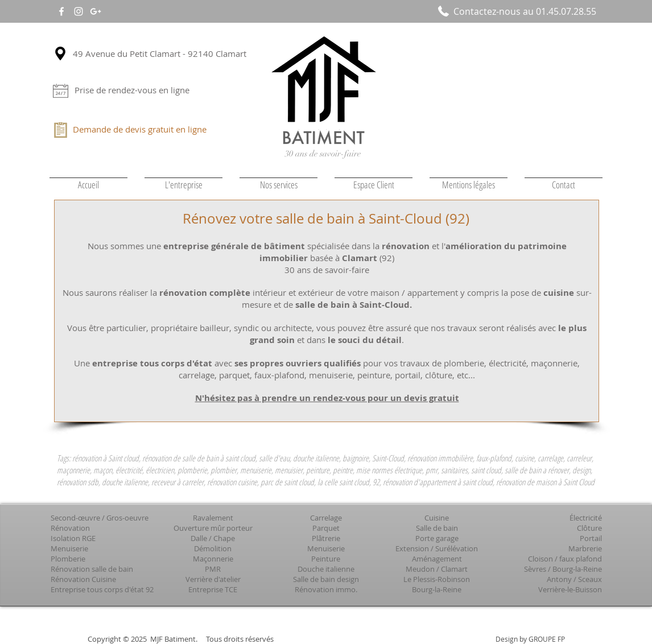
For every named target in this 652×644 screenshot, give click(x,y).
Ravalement (213, 518)
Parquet (326, 528)
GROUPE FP (547, 639)
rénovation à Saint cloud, (106, 458)
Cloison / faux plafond (565, 559)
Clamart (454, 569)
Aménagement (437, 559)
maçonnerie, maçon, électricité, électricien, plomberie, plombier (147, 470)
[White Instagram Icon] (79, 11)
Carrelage (326, 518)
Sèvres (535, 569)
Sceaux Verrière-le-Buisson (570, 584)
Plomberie (68, 559)
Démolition (213, 548)
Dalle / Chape (213, 538)
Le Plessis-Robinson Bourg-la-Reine (437, 584)
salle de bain (315, 218)
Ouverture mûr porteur (213, 528)
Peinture (326, 559)
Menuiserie (69, 548)
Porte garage (437, 538)
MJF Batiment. (174, 639)
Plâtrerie (326, 538)
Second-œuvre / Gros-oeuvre (100, 518)
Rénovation (70, 528)
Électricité (586, 518)
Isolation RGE (73, 538)
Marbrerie (585, 548)
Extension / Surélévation (437, 548)
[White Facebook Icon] (61, 11)
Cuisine (437, 518)
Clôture (589, 528)
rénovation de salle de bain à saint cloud (199, 458)
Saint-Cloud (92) (419, 218)
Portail (591, 538)
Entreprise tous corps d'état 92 (102, 589)
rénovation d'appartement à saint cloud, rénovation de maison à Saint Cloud (489, 482)
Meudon (420, 569)
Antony (559, 579)
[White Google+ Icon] (96, 11)
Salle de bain (437, 528)
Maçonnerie (213, 559)
